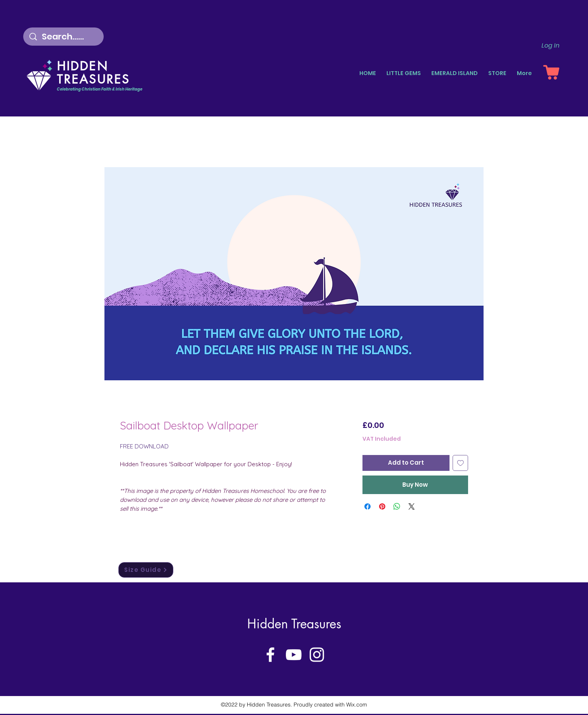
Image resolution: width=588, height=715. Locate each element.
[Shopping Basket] (551, 72)
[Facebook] (270, 655)
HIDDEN (83, 66)
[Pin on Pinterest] (382, 506)
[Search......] (65, 37)
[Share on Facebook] (367, 506)
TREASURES (93, 79)
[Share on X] (412, 506)
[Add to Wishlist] (461, 463)
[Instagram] (317, 655)
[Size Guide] (146, 570)
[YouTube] (294, 655)
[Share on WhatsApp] (397, 506)
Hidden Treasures (294, 624)
